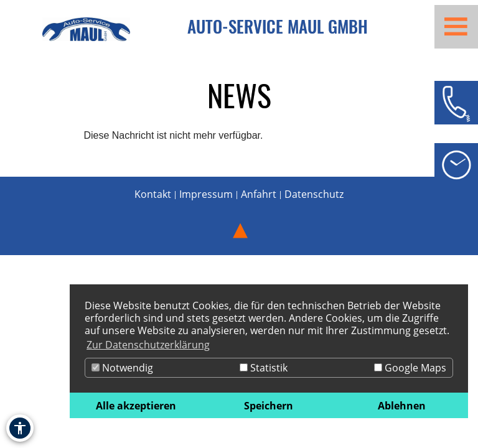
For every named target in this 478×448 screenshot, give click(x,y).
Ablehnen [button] (402, 406)
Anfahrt (259, 194)
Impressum (206, 194)
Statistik (264, 368)
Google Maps (410, 368)
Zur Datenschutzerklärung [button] (148, 345)
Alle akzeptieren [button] (136, 406)
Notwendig (122, 368)
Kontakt (153, 194)
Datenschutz (314, 194)
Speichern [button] (269, 406)
